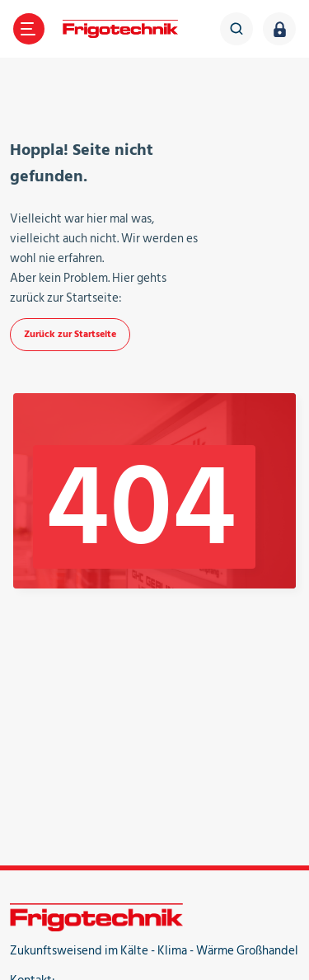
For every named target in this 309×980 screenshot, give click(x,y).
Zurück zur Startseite (70, 334)
